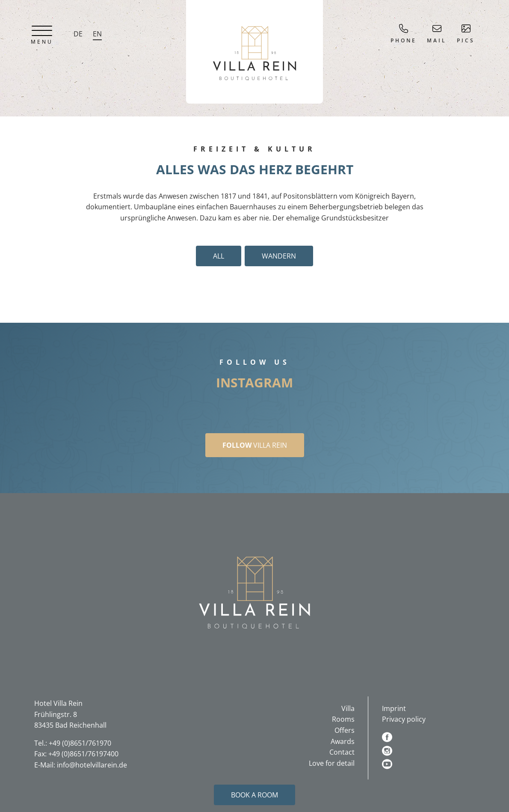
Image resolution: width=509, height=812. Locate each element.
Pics (466, 34)
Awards (343, 741)
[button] (254, 592)
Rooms (343, 719)
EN (97, 34)
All (219, 256)
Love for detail (332, 763)
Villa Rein (255, 445)
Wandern (279, 256)
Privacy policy (404, 719)
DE (78, 34)
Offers (345, 730)
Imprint (394, 708)
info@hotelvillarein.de (92, 765)
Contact (342, 752)
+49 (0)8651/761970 (80, 743)
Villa (348, 708)
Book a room (254, 795)
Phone (404, 34)
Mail (437, 34)
